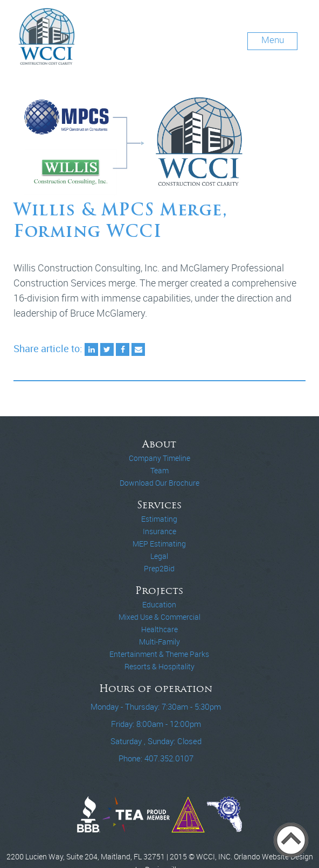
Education (159, 605)
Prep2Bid (159, 569)
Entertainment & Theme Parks (159, 654)
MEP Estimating (159, 544)
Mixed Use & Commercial (159, 617)
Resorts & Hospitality (159, 667)
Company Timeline (159, 458)
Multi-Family (159, 642)
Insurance (159, 531)
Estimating (159, 519)
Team (159, 471)
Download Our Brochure (159, 483)
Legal (159, 556)
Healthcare (159, 629)
